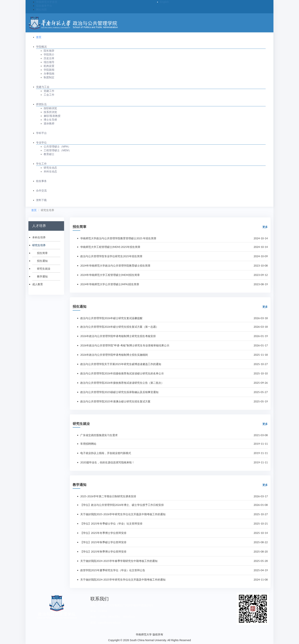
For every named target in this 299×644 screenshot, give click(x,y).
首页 (39, 37)
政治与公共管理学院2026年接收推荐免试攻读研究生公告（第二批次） (122, 383)
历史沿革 (49, 58)
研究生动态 (50, 168)
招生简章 (42, 253)
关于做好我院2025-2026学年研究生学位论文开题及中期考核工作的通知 (123, 514)
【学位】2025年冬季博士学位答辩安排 (103, 533)
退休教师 (49, 123)
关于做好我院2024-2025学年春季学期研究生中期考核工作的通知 (119, 561)
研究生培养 (39, 245)
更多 (265, 227)
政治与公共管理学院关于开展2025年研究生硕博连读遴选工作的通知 (121, 364)
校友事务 (41, 181)
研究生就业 (44, 269)
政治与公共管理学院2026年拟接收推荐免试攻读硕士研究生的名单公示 (122, 373)
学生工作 (41, 164)
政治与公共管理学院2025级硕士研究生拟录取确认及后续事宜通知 (119, 392)
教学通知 (42, 276)
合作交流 (41, 191)
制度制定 (49, 77)
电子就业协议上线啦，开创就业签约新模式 (106, 453)
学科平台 (41, 133)
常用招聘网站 (88, 444)
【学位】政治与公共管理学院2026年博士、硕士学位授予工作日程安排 (122, 505)
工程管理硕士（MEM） (57, 150)
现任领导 (49, 62)
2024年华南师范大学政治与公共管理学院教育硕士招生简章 (115, 266)
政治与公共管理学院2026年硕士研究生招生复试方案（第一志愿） (119, 327)
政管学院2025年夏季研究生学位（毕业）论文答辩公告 (113, 570)
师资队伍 (41, 104)
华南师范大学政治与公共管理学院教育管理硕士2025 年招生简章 (118, 238)
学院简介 (49, 54)
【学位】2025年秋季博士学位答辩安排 (103, 551)
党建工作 (49, 91)
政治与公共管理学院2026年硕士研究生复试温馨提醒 (111, 318)
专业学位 (41, 143)
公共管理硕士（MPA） (57, 147)
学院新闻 (49, 70)
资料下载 (41, 200)
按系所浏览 (50, 112)
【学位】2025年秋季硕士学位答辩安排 (103, 542)
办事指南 (49, 74)
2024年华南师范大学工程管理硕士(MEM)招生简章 (110, 275)
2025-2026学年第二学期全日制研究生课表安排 (108, 496)
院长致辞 (49, 51)
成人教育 (38, 284)
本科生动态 (50, 171)
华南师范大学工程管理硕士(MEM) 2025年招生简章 (110, 247)
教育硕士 (49, 154)
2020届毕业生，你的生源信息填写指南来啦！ (107, 462)
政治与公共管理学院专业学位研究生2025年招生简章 (111, 256)
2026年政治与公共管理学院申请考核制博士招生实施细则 (114, 355)
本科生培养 (39, 237)
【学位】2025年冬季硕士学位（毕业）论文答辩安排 (111, 523)
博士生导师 (50, 120)
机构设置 (49, 66)
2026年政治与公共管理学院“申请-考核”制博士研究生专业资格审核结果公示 (125, 345)
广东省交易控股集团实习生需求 (99, 435)
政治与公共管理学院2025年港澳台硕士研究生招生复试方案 (115, 401)
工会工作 (49, 95)
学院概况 (41, 47)
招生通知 (42, 261)
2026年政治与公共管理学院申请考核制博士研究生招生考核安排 (118, 336)
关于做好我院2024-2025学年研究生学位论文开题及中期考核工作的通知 (123, 580)
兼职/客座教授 (52, 116)
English (164, 2)
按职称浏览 (50, 108)
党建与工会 (43, 87)
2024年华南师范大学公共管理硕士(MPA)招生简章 (110, 284)
